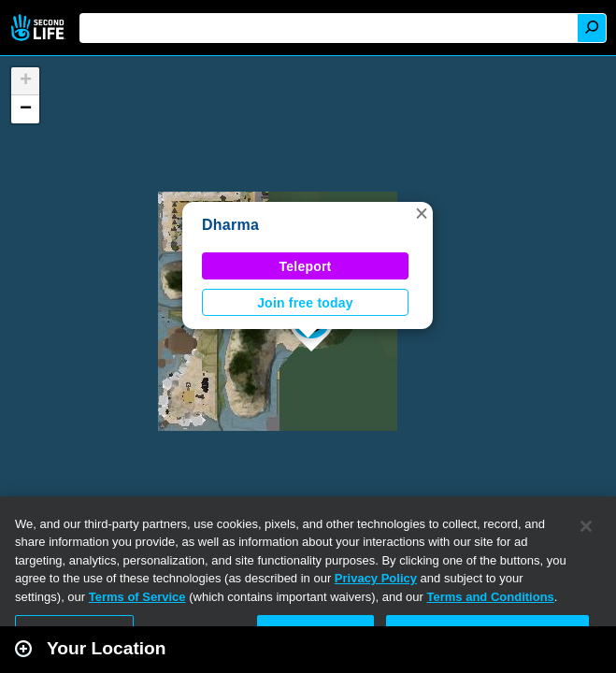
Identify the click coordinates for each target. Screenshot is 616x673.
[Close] (586, 526)
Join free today (305, 303)
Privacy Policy (376, 578)
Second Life (40, 28)
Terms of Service (137, 597)
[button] (422, 213)
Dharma (230, 225)
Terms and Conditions (491, 597)
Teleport (306, 266)
